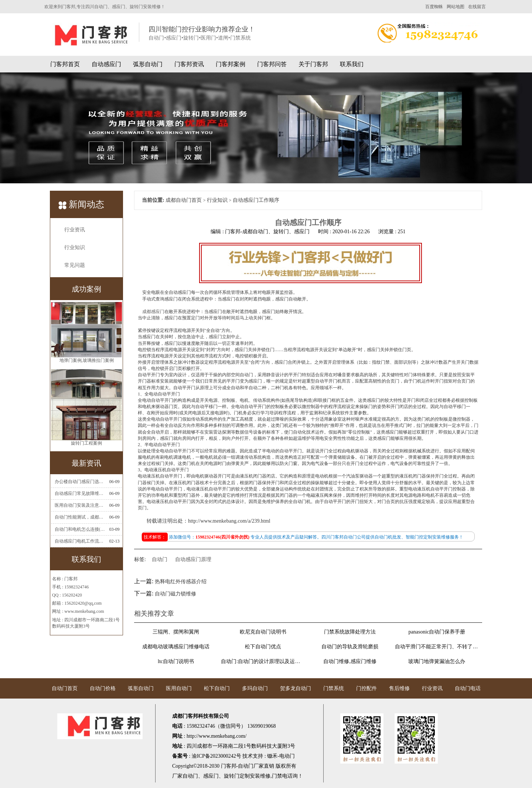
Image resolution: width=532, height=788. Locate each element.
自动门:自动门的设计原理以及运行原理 (263, 661)
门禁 (277, 776)
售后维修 (399, 688)
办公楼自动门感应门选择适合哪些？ (80, 482)
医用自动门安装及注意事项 (80, 505)
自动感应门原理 (193, 559)
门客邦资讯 (189, 64)
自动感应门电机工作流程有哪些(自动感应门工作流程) (80, 541)
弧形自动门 (148, 64)
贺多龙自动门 (296, 688)
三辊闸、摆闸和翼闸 (176, 632)
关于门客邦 (313, 64)
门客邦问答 (272, 64)
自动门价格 (103, 688)
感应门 (211, 776)
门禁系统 (334, 688)
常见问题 (75, 265)
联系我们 (352, 64)
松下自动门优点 (263, 647)
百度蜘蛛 (434, 7)
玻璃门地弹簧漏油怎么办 (437, 661)
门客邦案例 (231, 64)
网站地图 (456, 7)
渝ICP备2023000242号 (216, 756)
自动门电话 (468, 688)
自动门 (160, 559)
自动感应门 (106, 64)
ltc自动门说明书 (176, 661)
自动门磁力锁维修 (175, 594)
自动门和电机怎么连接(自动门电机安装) (80, 529)
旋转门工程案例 (86, 445)
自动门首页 (65, 688)
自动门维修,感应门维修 (350, 661)
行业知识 (75, 247)
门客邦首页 (65, 64)
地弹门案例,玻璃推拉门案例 (87, 362)
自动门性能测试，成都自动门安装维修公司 (80, 517)
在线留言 (477, 7)
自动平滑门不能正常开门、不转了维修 (437, 647)
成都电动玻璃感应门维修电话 (176, 647)
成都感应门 (153, 312)
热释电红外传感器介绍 (181, 582)
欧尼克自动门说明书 (263, 632)
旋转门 (232, 776)
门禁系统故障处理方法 (350, 632)
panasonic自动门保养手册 (437, 632)
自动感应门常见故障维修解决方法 (80, 493)
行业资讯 (75, 230)
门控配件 (366, 688)
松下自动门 (217, 688)
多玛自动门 (255, 688)
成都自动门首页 (184, 200)
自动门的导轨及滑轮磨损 (350, 647)
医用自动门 (179, 688)
